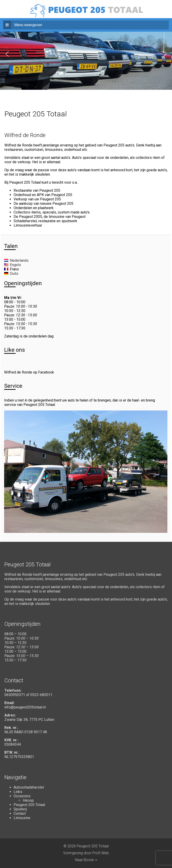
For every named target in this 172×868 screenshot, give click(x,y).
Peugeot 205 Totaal (29, 805)
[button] (7, 54)
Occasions (22, 796)
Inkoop (28, 800)
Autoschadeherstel (29, 787)
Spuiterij (20, 809)
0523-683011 (41, 695)
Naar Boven (86, 860)
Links (18, 792)
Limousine (22, 818)
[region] (86, 54)
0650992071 (15, 695)
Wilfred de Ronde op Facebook (29, 372)
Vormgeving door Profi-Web (86, 853)
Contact (20, 813)
